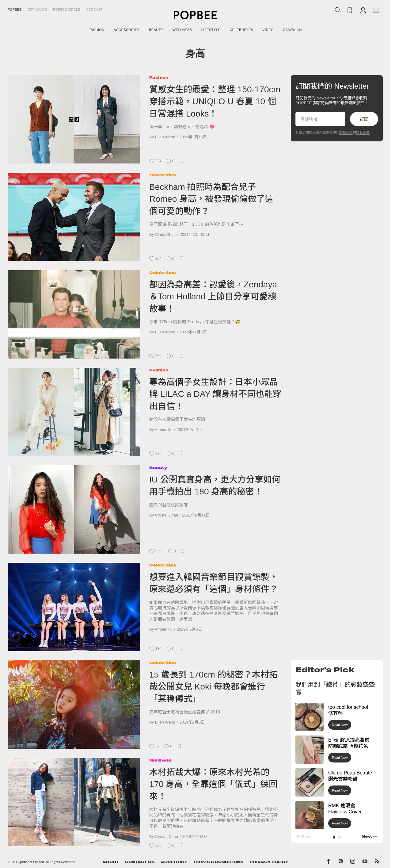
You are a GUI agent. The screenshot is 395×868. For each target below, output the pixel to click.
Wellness (160, 760)
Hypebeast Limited (30, 862)
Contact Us (140, 862)
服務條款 (346, 133)
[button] (334, 837)
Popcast (95, 10)
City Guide (37, 10)
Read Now (340, 725)
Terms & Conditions (218, 862)
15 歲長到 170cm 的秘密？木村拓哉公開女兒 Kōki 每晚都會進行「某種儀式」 (213, 687)
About (111, 862)
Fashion (159, 77)
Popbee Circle (67, 10)
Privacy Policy (269, 862)
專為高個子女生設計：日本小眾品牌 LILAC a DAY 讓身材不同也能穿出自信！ (215, 394)
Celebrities (163, 175)
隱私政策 (363, 133)
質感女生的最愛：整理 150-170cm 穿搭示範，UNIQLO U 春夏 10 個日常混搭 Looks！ (215, 102)
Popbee (15, 10)
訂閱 (364, 119)
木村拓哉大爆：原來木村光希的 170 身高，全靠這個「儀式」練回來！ (213, 784)
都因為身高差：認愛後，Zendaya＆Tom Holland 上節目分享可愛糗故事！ (213, 297)
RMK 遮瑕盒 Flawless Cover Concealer (345, 812)
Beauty (158, 468)
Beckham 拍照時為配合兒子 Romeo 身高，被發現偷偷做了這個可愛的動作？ (211, 199)
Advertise (174, 862)
